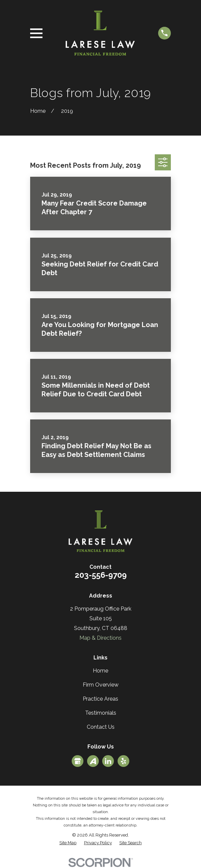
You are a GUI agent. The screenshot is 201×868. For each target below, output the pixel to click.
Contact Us (101, 727)
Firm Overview (101, 685)
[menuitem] (68, 843)
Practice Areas (100, 699)
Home (100, 671)
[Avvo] (93, 761)
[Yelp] (123, 761)
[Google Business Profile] (78, 761)
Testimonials (101, 713)
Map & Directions (100, 638)
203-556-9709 (101, 575)
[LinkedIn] (108, 761)
